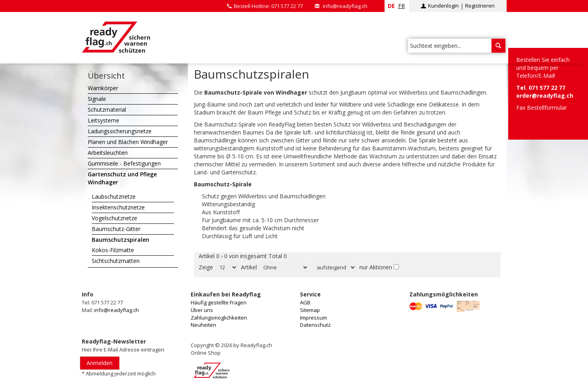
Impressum (314, 318)
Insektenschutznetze (118, 207)
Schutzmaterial (107, 110)
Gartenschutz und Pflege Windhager (122, 178)
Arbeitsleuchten (108, 153)
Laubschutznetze (114, 196)
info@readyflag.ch (345, 6)
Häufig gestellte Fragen (219, 302)
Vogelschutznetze (114, 218)
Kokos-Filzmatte (113, 250)
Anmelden (100, 363)
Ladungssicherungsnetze (120, 131)
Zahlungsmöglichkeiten (219, 318)
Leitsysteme (104, 120)
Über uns (202, 310)
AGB (305, 302)
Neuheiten (203, 325)
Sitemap (310, 310)
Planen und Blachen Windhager (128, 142)
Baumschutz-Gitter (116, 229)
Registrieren (480, 6)
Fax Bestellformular (542, 108)
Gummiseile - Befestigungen (124, 163)
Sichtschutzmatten (116, 261)
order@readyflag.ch (545, 96)
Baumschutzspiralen (120, 240)
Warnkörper (103, 88)
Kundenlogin (443, 6)
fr (402, 6)
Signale (97, 99)
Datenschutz (315, 325)
